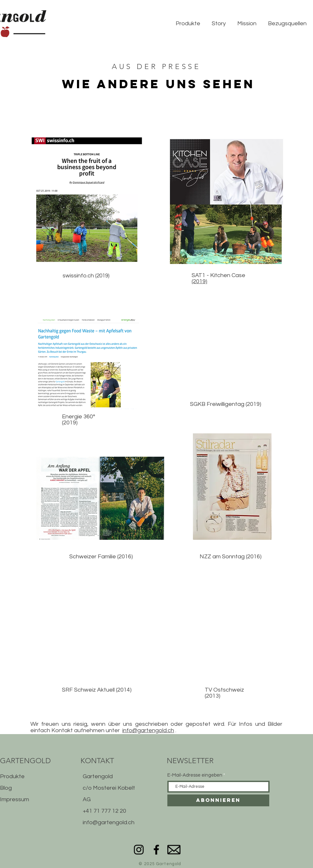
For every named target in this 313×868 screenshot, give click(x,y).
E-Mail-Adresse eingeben (195, 775)
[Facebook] (156, 850)
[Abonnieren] (218, 800)
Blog (6, 788)
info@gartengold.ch (148, 730)
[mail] (174, 850)
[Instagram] (139, 850)
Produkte (12, 776)
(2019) (199, 281)
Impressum (15, 799)
